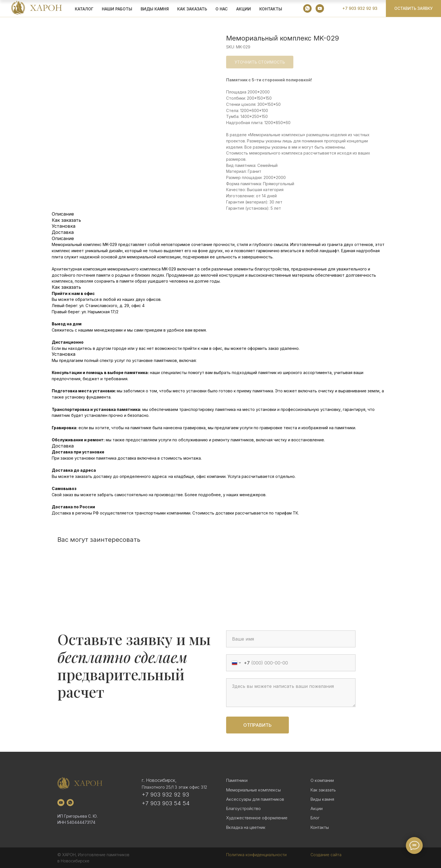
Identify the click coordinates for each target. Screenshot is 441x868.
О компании (322, 780)
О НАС (222, 9)
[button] (413, 8)
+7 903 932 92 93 (165, 795)
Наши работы (117, 9)
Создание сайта (326, 855)
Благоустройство (243, 808)
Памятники (237, 780)
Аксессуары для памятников (255, 799)
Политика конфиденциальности (256, 855)
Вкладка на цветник (246, 827)
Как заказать (323, 790)
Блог (315, 818)
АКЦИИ (244, 9)
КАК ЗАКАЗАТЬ (192, 9)
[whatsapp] (307, 8)
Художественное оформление (257, 818)
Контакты (271, 9)
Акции (317, 808)
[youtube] (320, 8)
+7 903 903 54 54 (166, 803)
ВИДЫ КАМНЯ (155, 9)
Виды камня (322, 799)
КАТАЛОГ (84, 9)
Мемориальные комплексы (253, 790)
